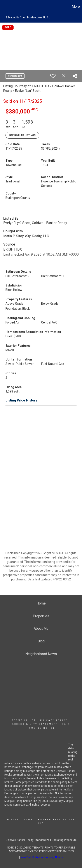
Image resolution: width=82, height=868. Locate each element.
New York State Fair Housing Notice (42, 857)
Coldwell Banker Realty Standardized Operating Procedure (41, 840)
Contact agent (15, 76)
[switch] (53, 76)
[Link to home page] (4, 7)
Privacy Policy (54, 720)
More (76, 6)
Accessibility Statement (35, 724)
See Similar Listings (22, 135)
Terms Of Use (24, 720)
